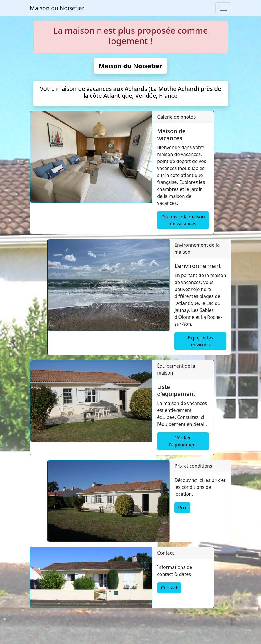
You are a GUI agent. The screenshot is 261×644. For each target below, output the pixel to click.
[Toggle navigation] (223, 8)
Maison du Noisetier (57, 8)
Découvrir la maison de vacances (183, 220)
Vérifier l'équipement (183, 441)
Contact (169, 588)
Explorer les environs (200, 341)
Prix (182, 508)
